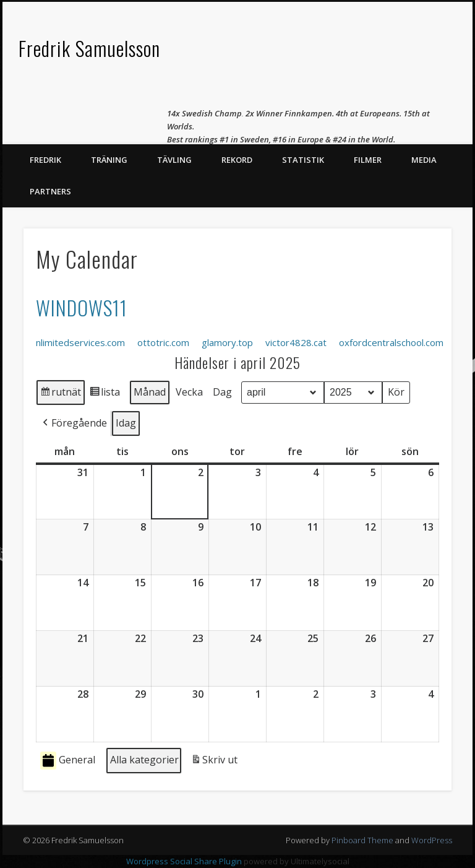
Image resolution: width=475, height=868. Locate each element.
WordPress (432, 840)
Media (424, 160)
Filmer (368, 160)
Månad (150, 391)
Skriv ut (214, 762)
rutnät (60, 394)
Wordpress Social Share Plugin (185, 861)
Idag (126, 422)
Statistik (303, 160)
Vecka (189, 391)
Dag (222, 391)
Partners (50, 191)
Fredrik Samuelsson (89, 48)
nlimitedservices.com (80, 342)
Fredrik (45, 160)
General (68, 761)
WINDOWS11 (82, 307)
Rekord (237, 160)
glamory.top (227, 342)
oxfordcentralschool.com (391, 342)
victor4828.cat (296, 342)
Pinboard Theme (362, 840)
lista (105, 394)
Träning (109, 160)
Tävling (174, 160)
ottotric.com (163, 342)
